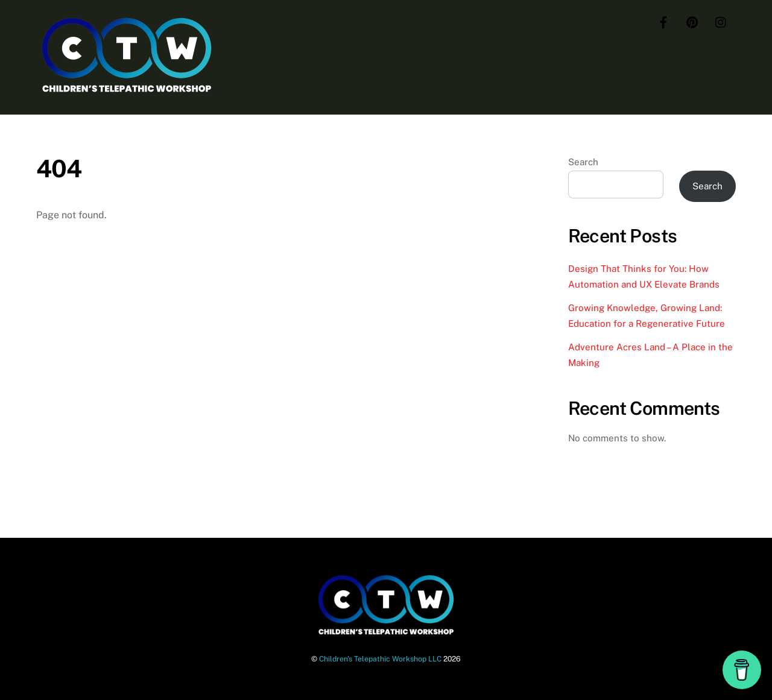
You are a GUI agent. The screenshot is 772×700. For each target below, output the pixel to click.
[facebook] (663, 21)
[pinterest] (692, 21)
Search (583, 162)
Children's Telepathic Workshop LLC (380, 659)
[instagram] (721, 21)
